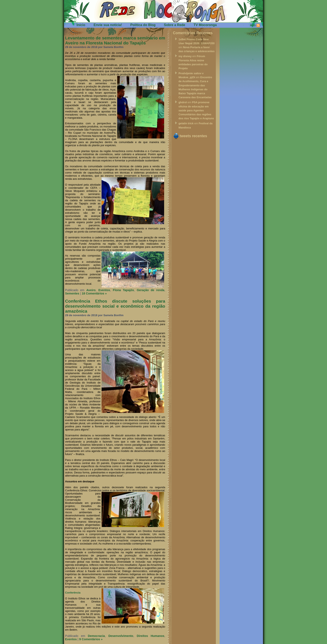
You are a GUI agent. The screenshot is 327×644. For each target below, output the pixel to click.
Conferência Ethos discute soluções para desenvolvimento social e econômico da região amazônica (115, 306)
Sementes (72, 293)
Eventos (104, 290)
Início (81, 25)
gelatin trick (186, 123)
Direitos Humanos (151, 636)
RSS (253, 25)
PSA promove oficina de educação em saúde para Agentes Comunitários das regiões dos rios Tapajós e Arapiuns (196, 110)
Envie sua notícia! (108, 25)
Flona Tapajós (123, 290)
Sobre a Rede (175, 25)
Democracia (96, 636)
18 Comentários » (94, 293)
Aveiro (91, 290)
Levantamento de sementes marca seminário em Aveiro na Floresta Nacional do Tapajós (115, 40)
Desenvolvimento (121, 636)
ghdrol (183, 102)
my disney (185, 56)
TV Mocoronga (205, 25)
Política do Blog (143, 25)
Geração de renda (151, 290)
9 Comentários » (91, 639)
